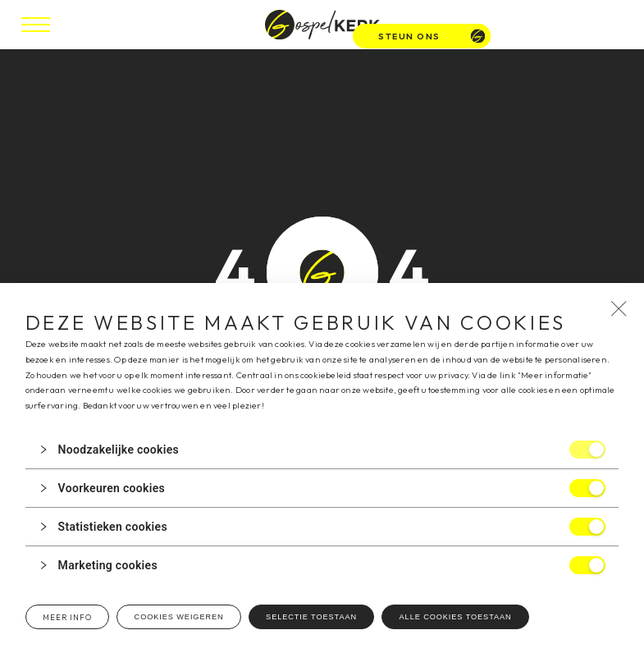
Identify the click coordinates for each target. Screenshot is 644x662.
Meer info (67, 617)
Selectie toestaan (311, 617)
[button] (322, 450)
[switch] (587, 450)
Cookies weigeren (179, 617)
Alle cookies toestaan (456, 617)
